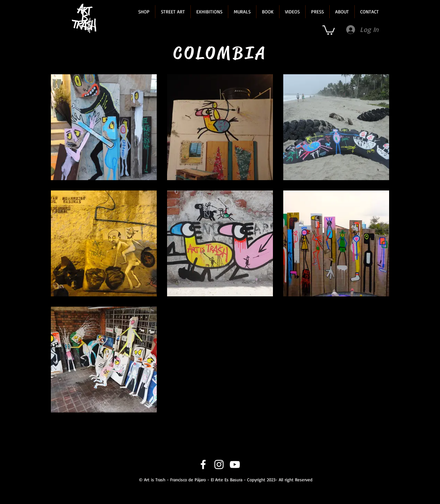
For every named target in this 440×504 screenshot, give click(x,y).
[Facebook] (203, 464)
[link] (329, 30)
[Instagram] (219, 464)
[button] (144, 12)
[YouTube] (235, 464)
